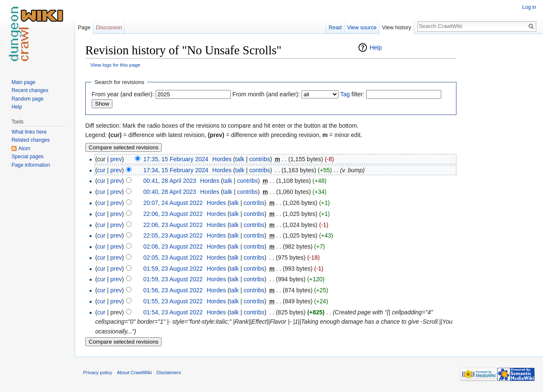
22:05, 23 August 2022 (173, 235)
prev (116, 159)
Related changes (31, 140)
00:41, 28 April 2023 (170, 181)
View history (396, 27)
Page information (31, 165)
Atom (24, 148)
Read (335, 27)
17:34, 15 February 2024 (176, 170)
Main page (23, 82)
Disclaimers (169, 372)
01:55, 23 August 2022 (173, 301)
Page (84, 27)
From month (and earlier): (266, 94)
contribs (259, 159)
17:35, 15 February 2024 (176, 159)
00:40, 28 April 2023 (170, 192)
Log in (529, 7)
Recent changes (30, 90)
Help (376, 48)
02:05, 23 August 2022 (173, 258)
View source (362, 27)
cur (101, 170)
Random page (27, 99)
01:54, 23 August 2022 (173, 312)
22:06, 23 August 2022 (173, 214)
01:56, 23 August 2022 (173, 290)
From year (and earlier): (123, 94)
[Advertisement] (499, 170)
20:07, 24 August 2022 (173, 203)
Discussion (109, 27)
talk (240, 159)
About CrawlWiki (134, 372)
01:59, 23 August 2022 (173, 269)
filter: (352, 94)
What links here (29, 132)
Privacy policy (98, 372)
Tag (345, 94)
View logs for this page (115, 65)
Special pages (27, 157)
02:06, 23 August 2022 (173, 246)
